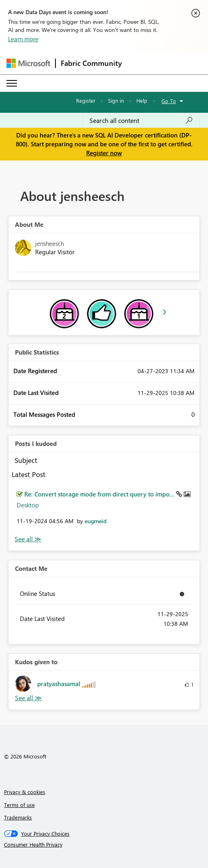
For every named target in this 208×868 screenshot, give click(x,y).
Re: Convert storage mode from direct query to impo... (100, 494)
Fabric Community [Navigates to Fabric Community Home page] (91, 63)
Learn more (23, 39)
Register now (104, 153)
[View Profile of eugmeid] (96, 521)
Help (142, 100)
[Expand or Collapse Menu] (12, 83)
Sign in (116, 100)
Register (86, 100)
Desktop (28, 505)
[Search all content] (141, 120)
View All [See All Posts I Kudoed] (28, 539)
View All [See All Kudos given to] (28, 698)
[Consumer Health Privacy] (104, 845)
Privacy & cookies (25, 792)
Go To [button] (169, 101)
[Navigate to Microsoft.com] (28, 63)
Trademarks (18, 817)
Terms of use (19, 805)
